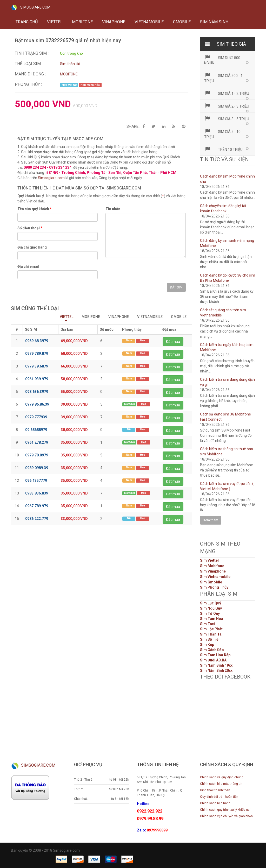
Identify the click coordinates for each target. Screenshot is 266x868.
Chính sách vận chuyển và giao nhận (226, 816)
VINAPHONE (114, 22)
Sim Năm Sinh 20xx (216, 671)
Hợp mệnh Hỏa (90, 85)
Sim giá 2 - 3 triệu (227, 106)
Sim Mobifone (212, 566)
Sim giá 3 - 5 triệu (227, 118)
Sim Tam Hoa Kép (215, 655)
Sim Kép (207, 645)
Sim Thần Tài (211, 634)
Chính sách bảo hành (215, 803)
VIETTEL (55, 22)
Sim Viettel (209, 560)
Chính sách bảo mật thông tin (221, 784)
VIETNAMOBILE (149, 22)
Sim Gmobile (211, 582)
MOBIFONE (82, 22)
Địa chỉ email (28, 266)
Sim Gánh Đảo (212, 650)
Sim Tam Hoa (212, 619)
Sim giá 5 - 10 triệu (222, 134)
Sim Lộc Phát (211, 629)
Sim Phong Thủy (214, 587)
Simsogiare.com (51, 178)
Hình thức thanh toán (215, 790)
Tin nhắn (113, 209)
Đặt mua (173, 342)
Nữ (129, 429)
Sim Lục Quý (211, 603)
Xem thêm (211, 520)
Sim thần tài (70, 64)
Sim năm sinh (214, 22)
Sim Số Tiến (210, 639)
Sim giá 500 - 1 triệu (224, 78)
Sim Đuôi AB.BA (213, 660)
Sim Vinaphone (213, 571)
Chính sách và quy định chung (222, 777)
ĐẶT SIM (176, 287)
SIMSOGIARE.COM (31, 8)
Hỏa (143, 340)
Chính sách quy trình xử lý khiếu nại (225, 810)
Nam (129, 340)
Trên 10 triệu (224, 149)
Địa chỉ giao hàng (32, 247)
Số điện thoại (30, 228)
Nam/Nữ (129, 404)
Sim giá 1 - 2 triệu (227, 93)
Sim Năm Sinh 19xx (216, 665)
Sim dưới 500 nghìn (222, 60)
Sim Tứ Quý (210, 613)
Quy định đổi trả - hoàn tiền (219, 797)
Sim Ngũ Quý (211, 608)
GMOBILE (182, 22)
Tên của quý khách (35, 209)
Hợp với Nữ (69, 85)
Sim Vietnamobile (215, 577)
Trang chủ (27, 22)
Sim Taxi (207, 624)
